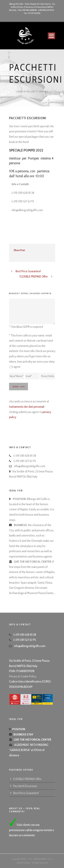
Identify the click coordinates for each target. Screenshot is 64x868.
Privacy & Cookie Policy (23, 676)
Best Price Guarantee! (26, 793)
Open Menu (51, 36)
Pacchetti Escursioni (25, 786)
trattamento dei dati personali (27, 407)
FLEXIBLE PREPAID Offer (27, 779)
